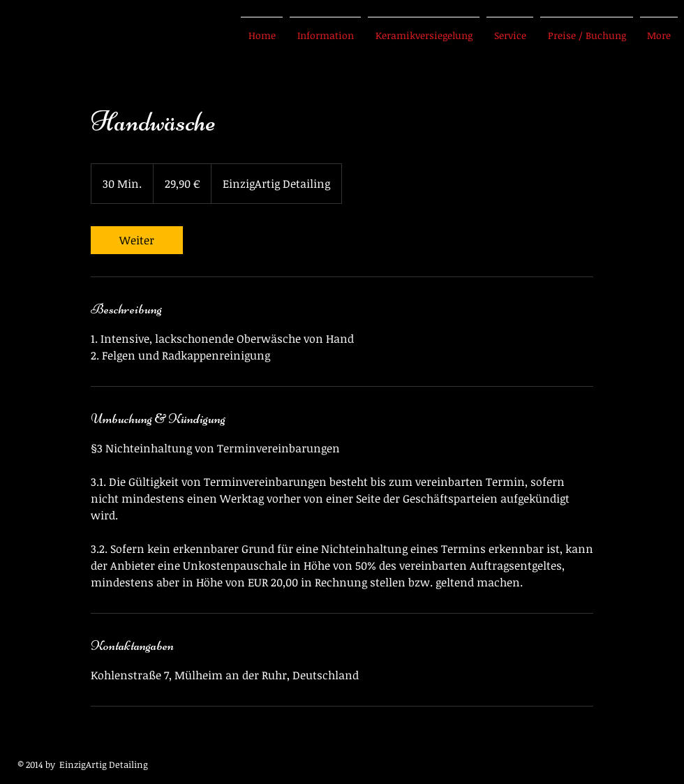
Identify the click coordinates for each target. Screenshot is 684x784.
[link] (137, 240)
